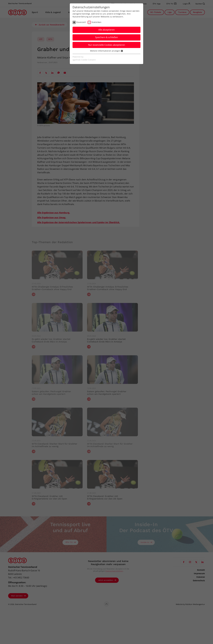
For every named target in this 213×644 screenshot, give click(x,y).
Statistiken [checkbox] (96, 22)
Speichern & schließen (106, 37)
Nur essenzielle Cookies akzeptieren (107, 45)
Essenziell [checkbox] (81, 22)
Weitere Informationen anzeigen (106, 51)
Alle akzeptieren (106, 30)
